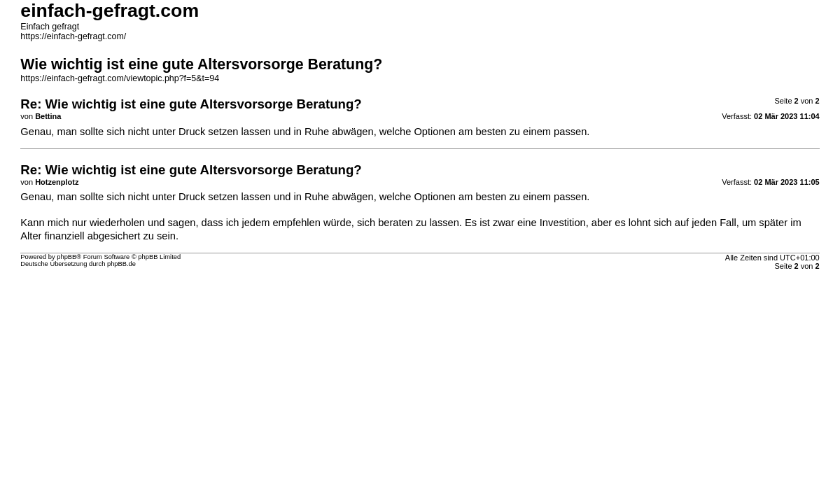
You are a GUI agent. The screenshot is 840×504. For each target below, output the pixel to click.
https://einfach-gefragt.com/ (73, 36)
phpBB (66, 257)
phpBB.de (121, 264)
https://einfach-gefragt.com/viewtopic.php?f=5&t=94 (120, 78)
